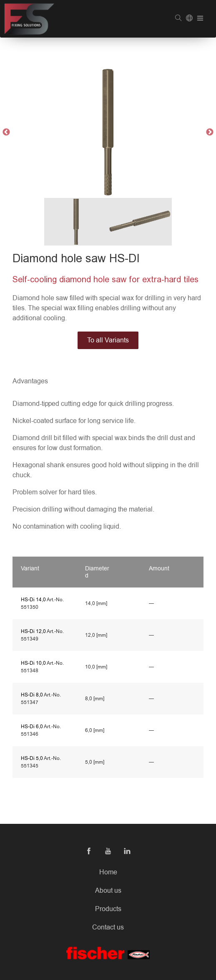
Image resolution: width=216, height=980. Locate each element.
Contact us (108, 927)
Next (210, 132)
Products (108, 909)
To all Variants (108, 340)
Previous (6, 132)
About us (108, 891)
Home (108, 872)
